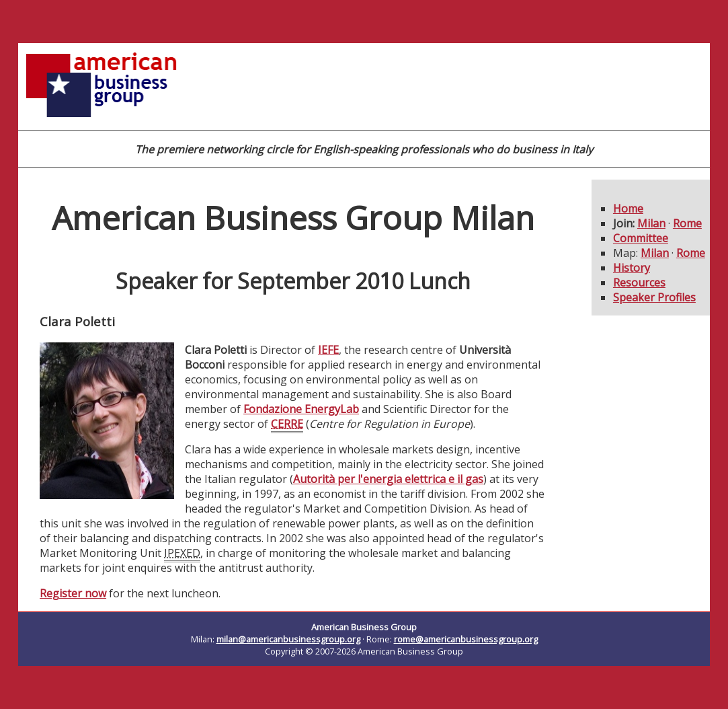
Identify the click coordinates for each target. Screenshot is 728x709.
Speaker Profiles (654, 297)
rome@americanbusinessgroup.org (466, 639)
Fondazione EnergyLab (301, 409)
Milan (651, 223)
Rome (687, 223)
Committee (641, 238)
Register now (73, 593)
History (632, 268)
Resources (639, 283)
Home (628, 209)
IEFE (328, 350)
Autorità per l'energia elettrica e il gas (388, 479)
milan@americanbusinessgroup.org (288, 639)
